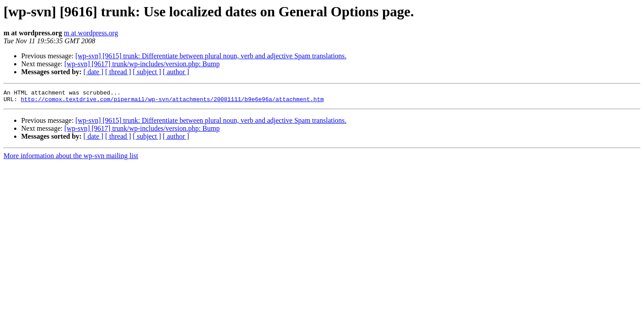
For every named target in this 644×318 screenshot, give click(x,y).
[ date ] (93, 72)
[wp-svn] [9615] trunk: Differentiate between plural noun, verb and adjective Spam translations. (211, 56)
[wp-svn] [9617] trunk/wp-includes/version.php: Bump (142, 64)
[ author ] (176, 72)
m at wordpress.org (91, 33)
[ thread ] (118, 72)
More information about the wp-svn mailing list (71, 158)
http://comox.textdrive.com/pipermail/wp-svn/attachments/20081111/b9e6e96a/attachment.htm (172, 102)
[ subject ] (147, 72)
